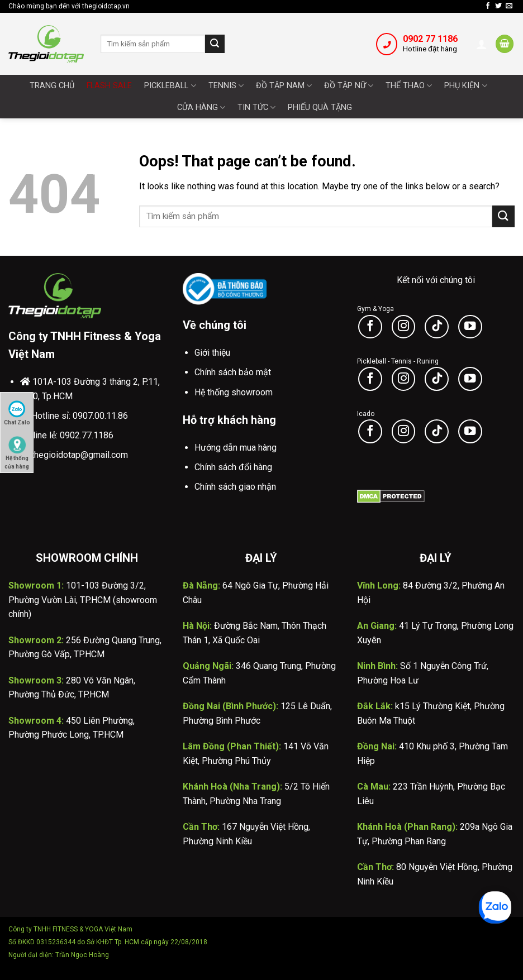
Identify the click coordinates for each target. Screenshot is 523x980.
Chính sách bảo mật (233, 372)
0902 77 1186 (430, 39)
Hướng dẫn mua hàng (236, 448)
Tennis (226, 86)
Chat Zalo (17, 413)
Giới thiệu (212, 353)
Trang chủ (52, 86)
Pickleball (170, 86)
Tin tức (256, 107)
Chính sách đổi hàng (233, 467)
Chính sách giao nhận (235, 487)
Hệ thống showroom (234, 392)
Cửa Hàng (201, 107)
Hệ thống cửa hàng (17, 450)
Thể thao (409, 86)
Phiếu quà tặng (320, 107)
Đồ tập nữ (349, 86)
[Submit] (215, 44)
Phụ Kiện (465, 86)
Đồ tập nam (284, 86)
